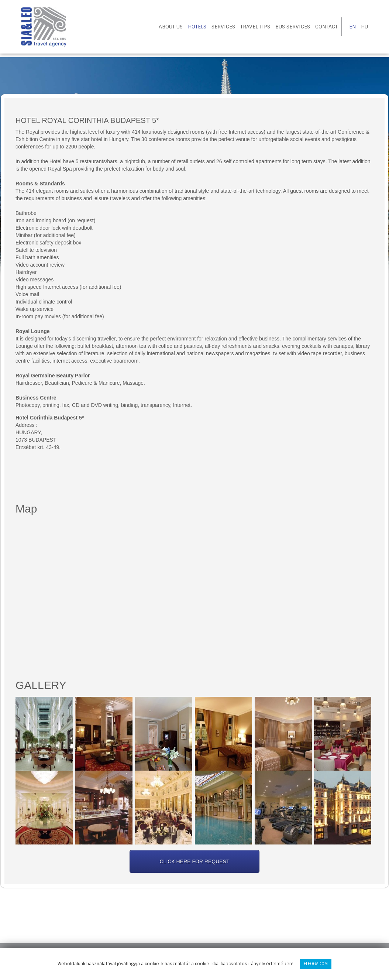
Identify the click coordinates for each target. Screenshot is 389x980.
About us (171, 27)
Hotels (197, 27)
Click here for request (194, 861)
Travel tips (255, 27)
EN (352, 27)
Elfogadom (316, 964)
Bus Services (293, 27)
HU (364, 27)
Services (223, 27)
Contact (326, 27)
